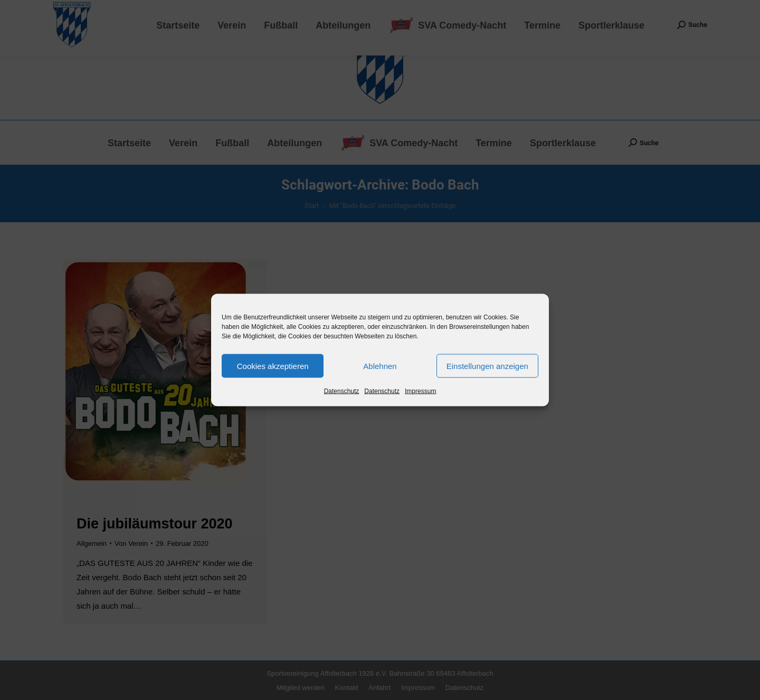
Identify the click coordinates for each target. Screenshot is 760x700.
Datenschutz (342, 391)
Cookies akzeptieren (273, 366)
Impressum (420, 391)
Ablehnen (380, 366)
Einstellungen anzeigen (487, 366)
